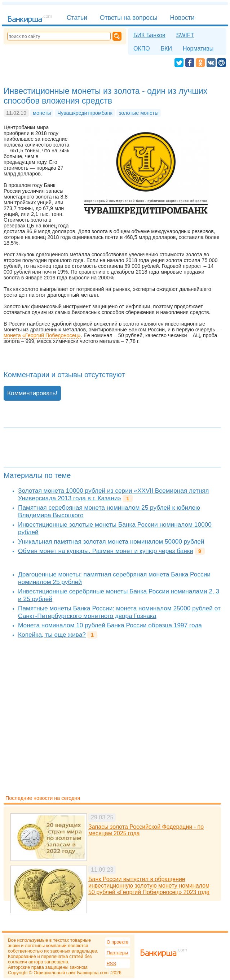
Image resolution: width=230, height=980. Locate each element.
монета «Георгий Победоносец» (42, 335)
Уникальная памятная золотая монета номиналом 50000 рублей (111, 541)
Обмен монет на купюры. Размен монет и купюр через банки (106, 551)
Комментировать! (32, 393)
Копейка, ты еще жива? (52, 635)
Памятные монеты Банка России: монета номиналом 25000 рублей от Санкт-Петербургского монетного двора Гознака (119, 612)
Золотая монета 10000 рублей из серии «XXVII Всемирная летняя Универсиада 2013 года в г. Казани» (113, 494)
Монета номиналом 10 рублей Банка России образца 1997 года (110, 625)
